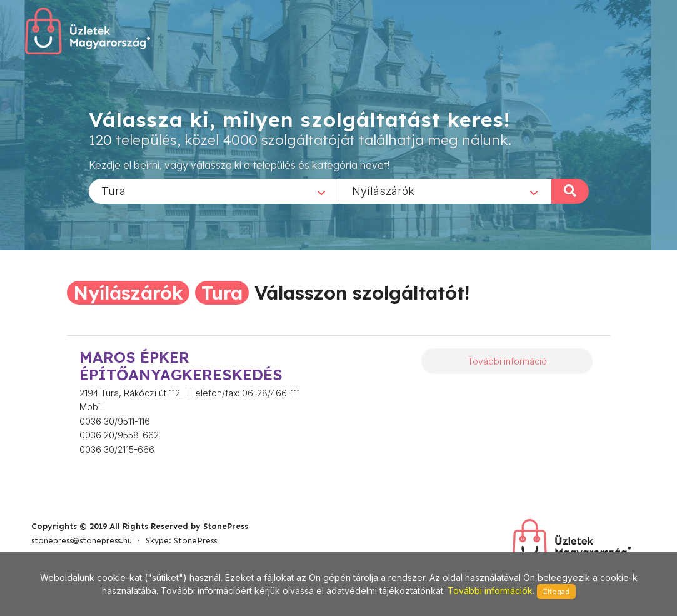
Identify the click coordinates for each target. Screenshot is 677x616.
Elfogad (556, 592)
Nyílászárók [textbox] (383, 190)
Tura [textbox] (113, 190)
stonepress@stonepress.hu (82, 541)
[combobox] (214, 191)
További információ (507, 361)
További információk (490, 591)
